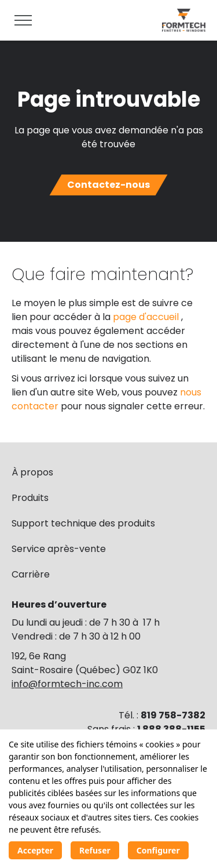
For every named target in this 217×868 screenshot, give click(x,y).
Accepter (35, 850)
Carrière (31, 574)
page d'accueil (147, 317)
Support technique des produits (83, 523)
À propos (32, 472)
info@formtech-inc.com (67, 684)
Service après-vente (59, 549)
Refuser (95, 850)
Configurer (158, 850)
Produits (30, 498)
